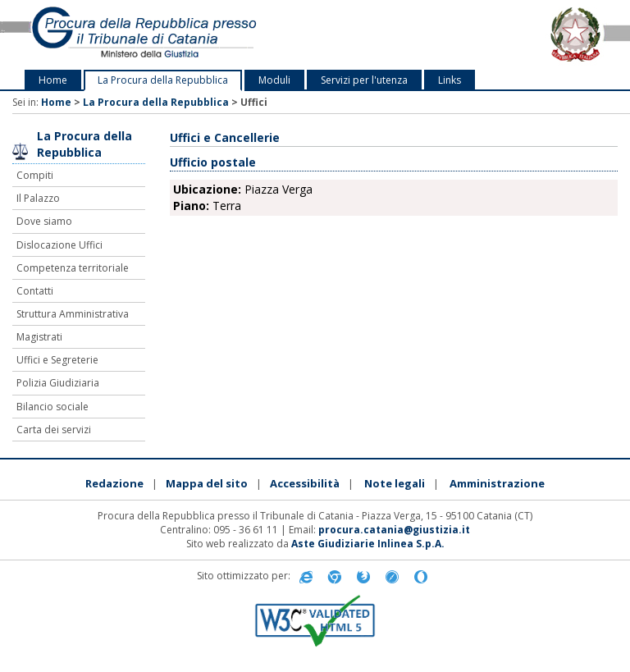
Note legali (395, 483)
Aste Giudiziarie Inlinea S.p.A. (368, 544)
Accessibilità (305, 483)
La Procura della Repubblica (163, 80)
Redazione (114, 483)
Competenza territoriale (73, 268)
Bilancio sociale (52, 407)
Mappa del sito (207, 483)
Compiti (35, 175)
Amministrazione (497, 483)
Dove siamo (44, 221)
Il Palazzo (38, 198)
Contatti (35, 291)
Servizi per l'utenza (364, 80)
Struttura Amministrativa (73, 314)
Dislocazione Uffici (59, 245)
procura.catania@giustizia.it (394, 530)
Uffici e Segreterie (57, 360)
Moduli (274, 80)
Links (450, 80)
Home (53, 80)
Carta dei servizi (54, 430)
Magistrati (39, 337)
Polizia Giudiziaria (58, 383)
